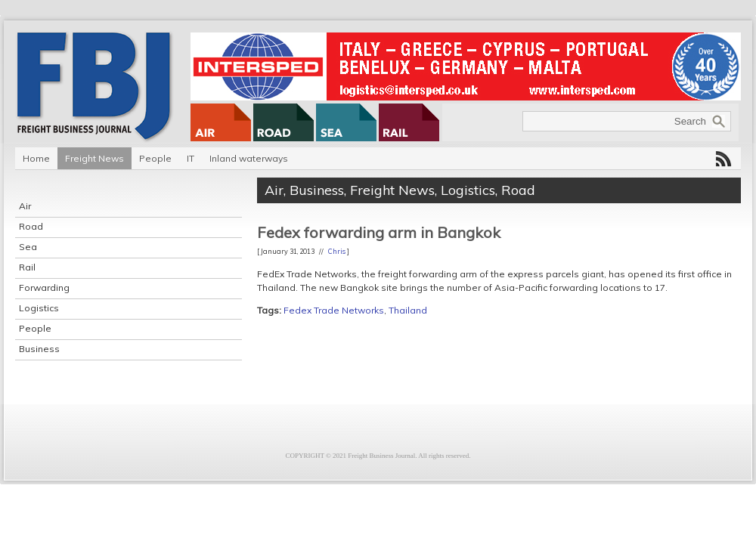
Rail (27, 267)
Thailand (408, 310)
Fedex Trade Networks (334, 310)
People (155, 158)
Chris (337, 251)
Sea (28, 247)
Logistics (39, 308)
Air (25, 206)
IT (191, 158)
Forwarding (44, 287)
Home (36, 158)
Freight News (94, 158)
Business (39, 349)
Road (31, 226)
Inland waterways (249, 158)
